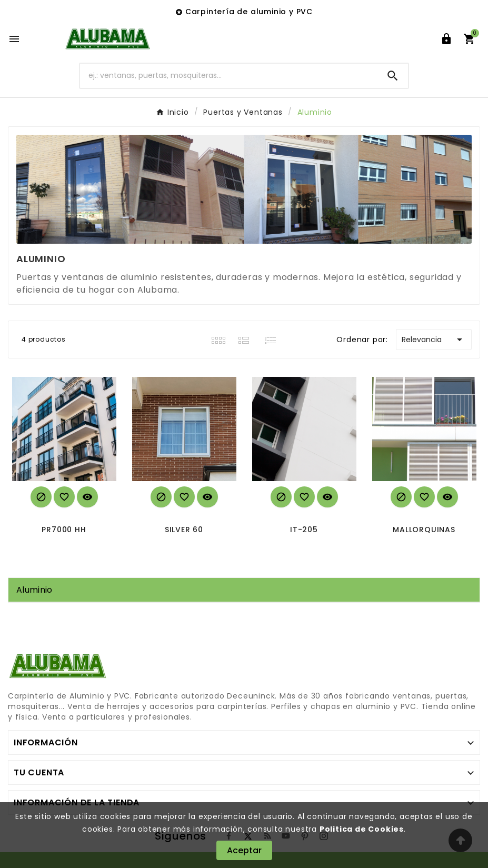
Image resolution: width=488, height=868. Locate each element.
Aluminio (34, 590)
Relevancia (434, 340)
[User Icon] (446, 39)
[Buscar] (229, 76)
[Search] (393, 76)
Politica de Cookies (362, 829)
